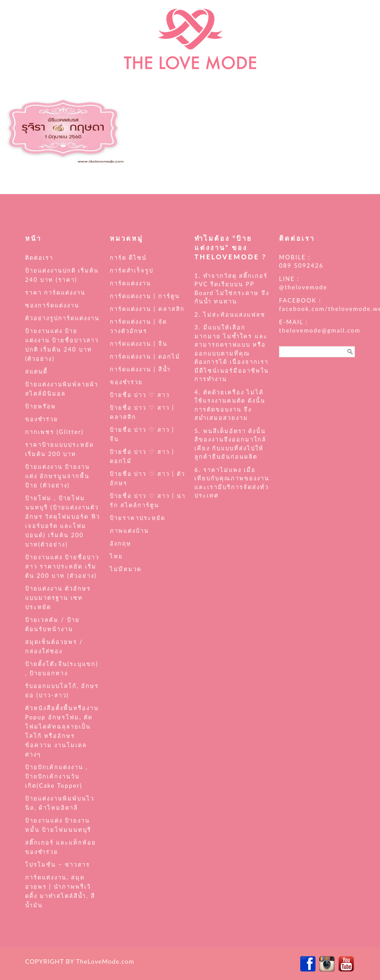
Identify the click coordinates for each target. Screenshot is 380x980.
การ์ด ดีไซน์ (128, 258)
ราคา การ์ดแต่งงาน (55, 292)
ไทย (116, 556)
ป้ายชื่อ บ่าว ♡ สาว (140, 395)
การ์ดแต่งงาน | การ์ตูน (145, 296)
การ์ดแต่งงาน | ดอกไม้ (145, 356)
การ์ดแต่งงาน (130, 283)
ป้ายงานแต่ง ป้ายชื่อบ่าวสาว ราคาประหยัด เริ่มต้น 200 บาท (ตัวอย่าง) (62, 566)
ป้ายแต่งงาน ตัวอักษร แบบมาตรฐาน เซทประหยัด (58, 598)
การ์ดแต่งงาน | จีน (139, 344)
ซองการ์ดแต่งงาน (52, 305)
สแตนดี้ (36, 371)
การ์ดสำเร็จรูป (132, 270)
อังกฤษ (121, 543)
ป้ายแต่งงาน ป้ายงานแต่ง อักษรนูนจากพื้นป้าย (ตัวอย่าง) (58, 476)
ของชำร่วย (42, 419)
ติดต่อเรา (39, 258)
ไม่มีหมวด (126, 569)
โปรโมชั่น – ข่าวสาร (58, 864)
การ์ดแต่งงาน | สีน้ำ (140, 369)
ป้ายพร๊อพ (41, 406)
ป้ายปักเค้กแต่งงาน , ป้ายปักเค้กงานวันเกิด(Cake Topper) (56, 776)
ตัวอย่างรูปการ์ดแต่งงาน (62, 318)
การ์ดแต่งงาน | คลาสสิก (147, 309)
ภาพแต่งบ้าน (129, 531)
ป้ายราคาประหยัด (138, 518)
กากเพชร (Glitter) (54, 432)
